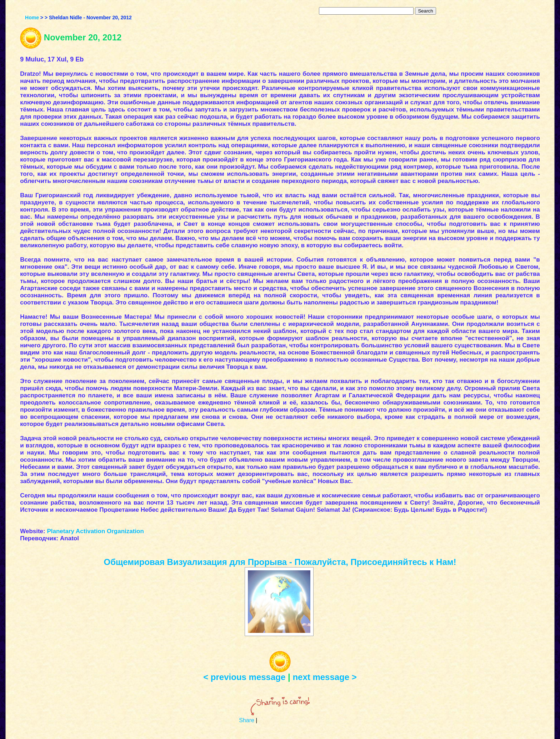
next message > (324, 677)
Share (247, 720)
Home (32, 18)
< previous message (244, 677)
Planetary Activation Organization (95, 531)
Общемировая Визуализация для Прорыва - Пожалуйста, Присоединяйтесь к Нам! (280, 562)
